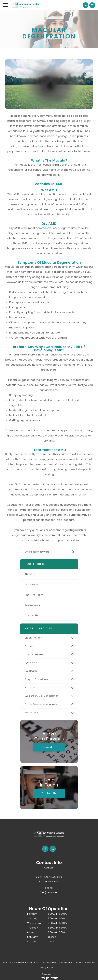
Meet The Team (34, 595)
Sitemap (53, 968)
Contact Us (31, 615)
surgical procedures (36, 679)
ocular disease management (42, 704)
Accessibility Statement (71, 963)
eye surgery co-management (42, 696)
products (30, 687)
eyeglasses (31, 663)
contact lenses (34, 654)
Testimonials (32, 605)
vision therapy (33, 638)
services (29, 646)
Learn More (49, 747)
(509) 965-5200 (49, 893)
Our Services (32, 585)
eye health (31, 671)
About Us (30, 574)
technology (32, 713)
